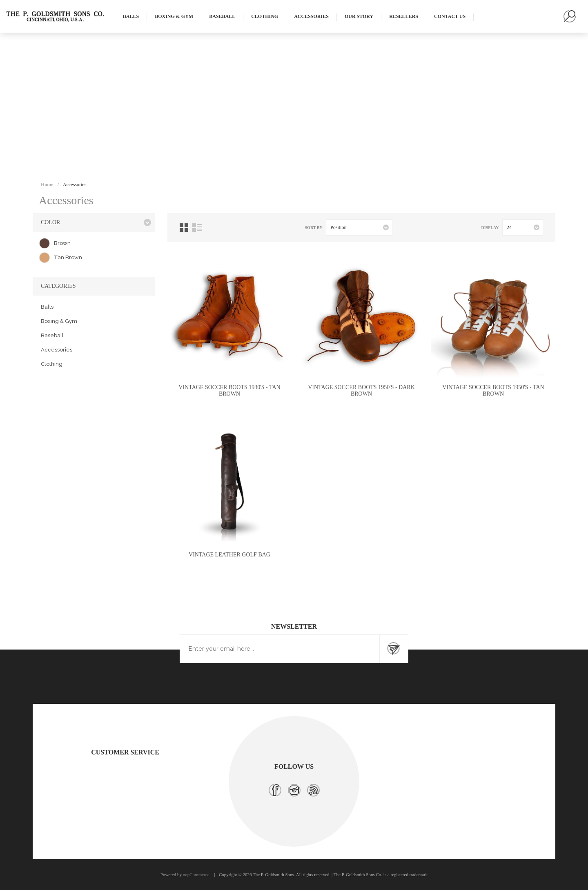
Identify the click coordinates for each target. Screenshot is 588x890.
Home (47, 185)
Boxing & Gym (59, 321)
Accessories (57, 350)
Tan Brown (68, 257)
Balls (47, 307)
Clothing (52, 364)
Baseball (52, 335)
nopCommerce (196, 874)
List (197, 228)
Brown (62, 243)
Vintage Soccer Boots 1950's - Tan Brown (493, 390)
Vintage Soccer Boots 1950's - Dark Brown (361, 390)
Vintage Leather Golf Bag (229, 555)
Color (50, 222)
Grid (184, 228)
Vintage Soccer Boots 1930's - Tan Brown (229, 390)
